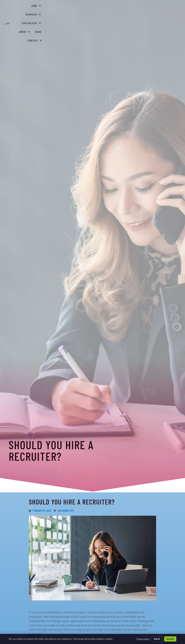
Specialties (123, 14)
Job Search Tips (66, 511)
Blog (156, 14)
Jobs (84, 14)
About (143, 14)
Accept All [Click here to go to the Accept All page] (170, 639)
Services (101, 14)
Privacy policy (143, 639)
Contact (171, 14)
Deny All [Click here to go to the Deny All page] (157, 639)
